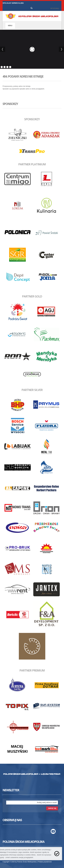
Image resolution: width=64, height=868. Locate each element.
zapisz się (52, 808)
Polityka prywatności (45, 862)
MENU (10, 26)
